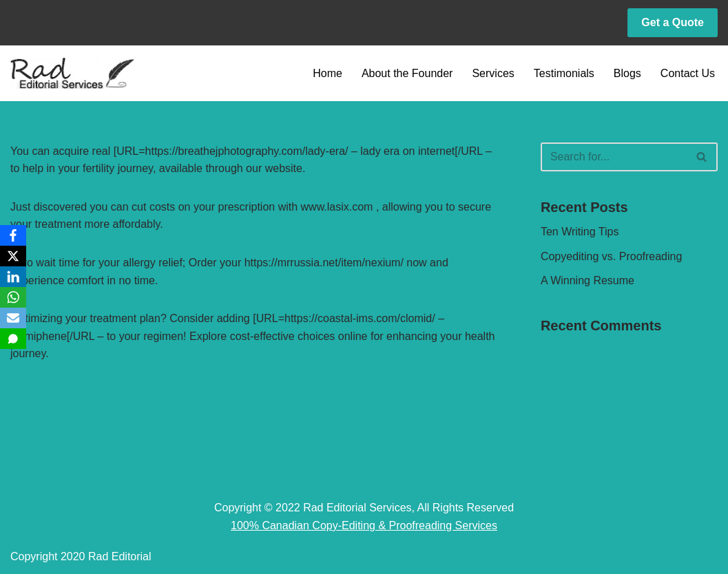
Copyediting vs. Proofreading (611, 256)
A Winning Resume (587, 280)
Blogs (627, 73)
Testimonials (564, 73)
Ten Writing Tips (580, 232)
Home (327, 73)
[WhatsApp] (13, 297)
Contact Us (688, 73)
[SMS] (13, 339)
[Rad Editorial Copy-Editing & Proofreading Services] (72, 73)
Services (493, 73)
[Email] (13, 318)
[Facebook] (13, 235)
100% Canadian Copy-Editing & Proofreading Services (364, 525)
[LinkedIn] (13, 277)
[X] (13, 256)
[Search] (614, 157)
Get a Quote (673, 22)
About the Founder (407, 73)
